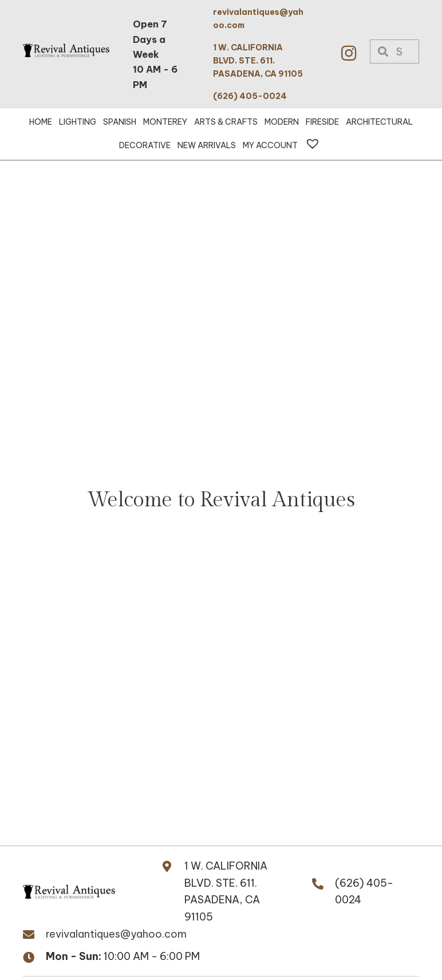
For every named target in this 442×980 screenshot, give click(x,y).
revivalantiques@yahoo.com (116, 934)
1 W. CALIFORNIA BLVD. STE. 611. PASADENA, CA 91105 (258, 61)
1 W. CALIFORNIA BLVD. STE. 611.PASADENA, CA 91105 (226, 891)
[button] (349, 53)
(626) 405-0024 (250, 96)
